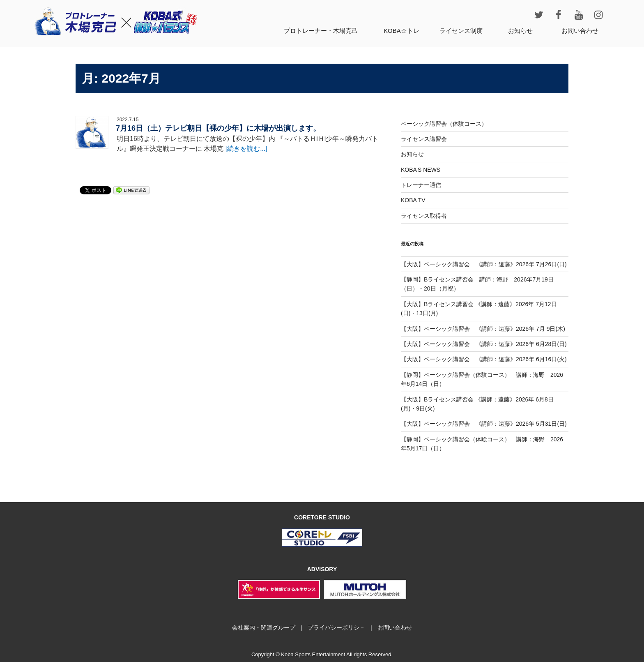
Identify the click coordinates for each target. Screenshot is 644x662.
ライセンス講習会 (424, 139)
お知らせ (520, 31)
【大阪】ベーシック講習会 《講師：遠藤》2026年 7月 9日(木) (483, 329)
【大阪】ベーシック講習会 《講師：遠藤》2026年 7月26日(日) (484, 264)
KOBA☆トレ (401, 31)
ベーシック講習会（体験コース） (444, 124)
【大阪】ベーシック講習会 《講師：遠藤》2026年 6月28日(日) (484, 344)
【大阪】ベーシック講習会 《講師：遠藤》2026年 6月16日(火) (484, 359)
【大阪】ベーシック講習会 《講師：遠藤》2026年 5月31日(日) (484, 424)
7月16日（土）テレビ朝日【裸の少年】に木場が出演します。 (218, 128)
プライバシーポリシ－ (336, 627)
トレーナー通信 (421, 185)
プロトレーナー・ (321, 31)
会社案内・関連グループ (264, 627)
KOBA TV (413, 200)
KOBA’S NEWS (421, 170)
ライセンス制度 (461, 31)
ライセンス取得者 (424, 216)
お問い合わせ (580, 31)
